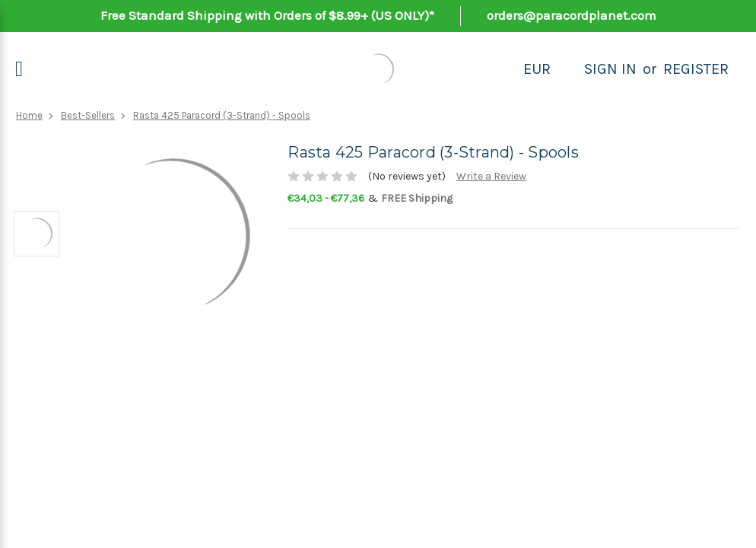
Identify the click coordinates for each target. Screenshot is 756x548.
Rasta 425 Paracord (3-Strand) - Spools (222, 115)
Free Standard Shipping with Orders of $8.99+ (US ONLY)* (267, 15)
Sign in (610, 69)
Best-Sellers (88, 115)
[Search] (567, 69)
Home (29, 115)
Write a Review (491, 176)
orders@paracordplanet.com (572, 15)
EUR (537, 69)
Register (696, 69)
